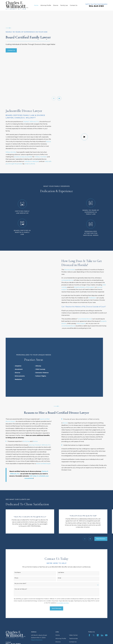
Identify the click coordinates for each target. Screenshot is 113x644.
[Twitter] (94, 613)
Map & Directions (37, 618)
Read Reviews (101, 517)
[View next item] (59, 98)
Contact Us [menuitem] (74, 5)
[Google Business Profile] (98, 613)
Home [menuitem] (36, 5)
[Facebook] (89, 613)
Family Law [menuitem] (64, 5)
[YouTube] (106, 613)
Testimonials (73, 616)
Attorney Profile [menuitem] (46, 5)
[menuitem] (8, 639)
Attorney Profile (61, 616)
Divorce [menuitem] (56, 5)
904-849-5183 (96, 6)
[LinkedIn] (102, 613)
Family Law (59, 623)
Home (58, 613)
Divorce (58, 620)
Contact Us (11, 50)
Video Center (73, 613)
